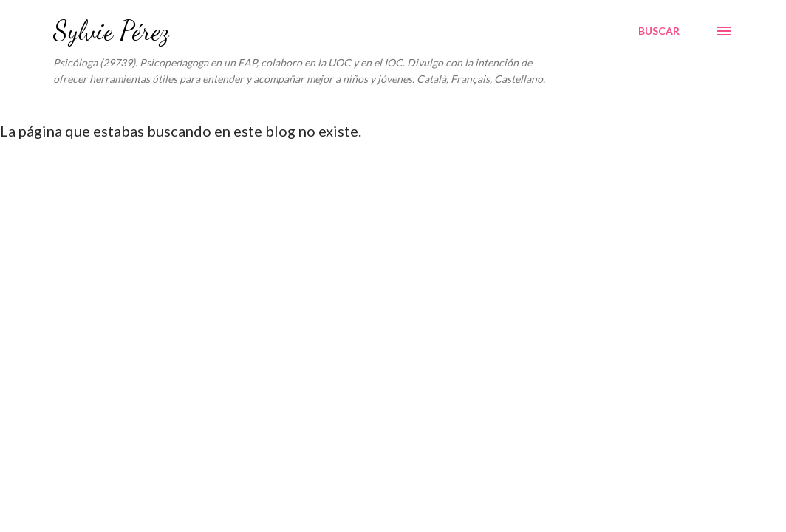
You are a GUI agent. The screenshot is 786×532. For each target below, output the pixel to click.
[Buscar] (659, 31)
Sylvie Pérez (111, 31)
